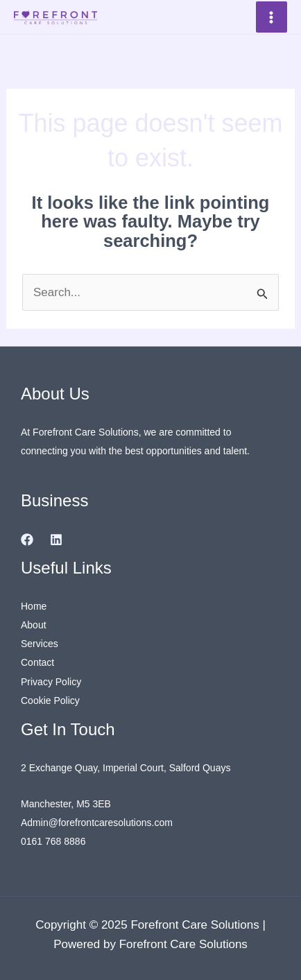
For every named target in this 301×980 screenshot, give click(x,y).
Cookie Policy (50, 700)
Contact (37, 662)
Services (40, 644)
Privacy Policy (51, 682)
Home (34, 606)
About (34, 625)
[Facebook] (27, 540)
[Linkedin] (56, 540)
